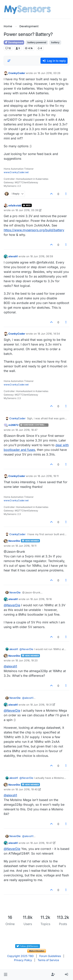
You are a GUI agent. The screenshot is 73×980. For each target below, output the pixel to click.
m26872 (13, 425)
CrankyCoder (17, 73)
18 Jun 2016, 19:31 (41, 705)
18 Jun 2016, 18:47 (26, 430)
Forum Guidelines (50, 956)
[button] (6, 975)
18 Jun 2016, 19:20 (26, 660)
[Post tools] (66, 194)
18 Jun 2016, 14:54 (49, 334)
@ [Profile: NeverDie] (12, 605)
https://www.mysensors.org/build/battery (34, 230)
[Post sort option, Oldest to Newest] (9, 61)
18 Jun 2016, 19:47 (41, 843)
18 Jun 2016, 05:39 (27, 210)
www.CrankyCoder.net (16, 172)
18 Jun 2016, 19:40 (26, 789)
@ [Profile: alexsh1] (10, 666)
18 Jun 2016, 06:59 (42, 256)
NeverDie (14, 541)
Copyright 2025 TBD (20, 956)
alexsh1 (13, 256)
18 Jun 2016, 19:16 (41, 599)
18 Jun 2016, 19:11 (48, 476)
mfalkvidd (15, 205)
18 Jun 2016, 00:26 (49, 73)
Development (14, 42)
